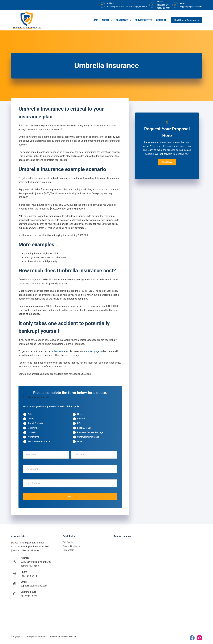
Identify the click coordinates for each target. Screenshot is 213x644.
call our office (58, 351)
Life (79, 423)
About (107, 20)
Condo (31, 419)
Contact (161, 20)
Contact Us (68, 550)
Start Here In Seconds (186, 20)
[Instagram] (199, 638)
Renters (81, 419)
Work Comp (33, 437)
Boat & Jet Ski (84, 428)
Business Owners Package (90, 432)
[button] (167, 162)
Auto (30, 414)
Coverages (124, 20)
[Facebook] (192, 638)
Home (95, 20)
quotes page (93, 351)
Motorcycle (33, 428)
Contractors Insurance (88, 437)
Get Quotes (68, 542)
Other (80, 441)
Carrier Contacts (71, 546)
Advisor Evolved (69, 637)
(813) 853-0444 (29, 576)
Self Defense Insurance (39, 441)
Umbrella (32, 432)
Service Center (144, 20)
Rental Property (35, 423)
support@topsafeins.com (191, 7)
